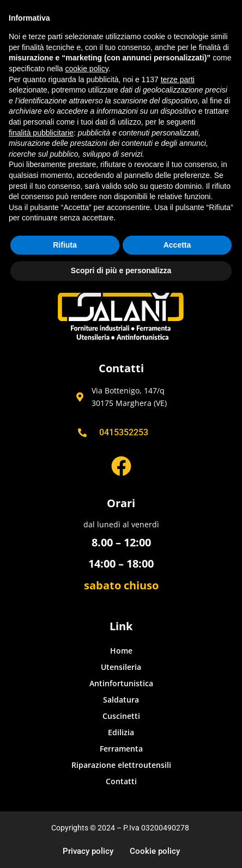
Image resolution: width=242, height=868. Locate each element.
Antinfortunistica (121, 683)
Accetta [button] (177, 245)
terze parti (178, 79)
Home (121, 651)
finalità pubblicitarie (41, 133)
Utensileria (121, 667)
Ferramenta (121, 749)
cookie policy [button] (87, 69)
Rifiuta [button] (65, 245)
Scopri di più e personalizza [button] (121, 270)
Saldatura (121, 700)
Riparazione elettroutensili (121, 765)
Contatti (121, 781)
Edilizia (121, 732)
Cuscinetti (121, 716)
